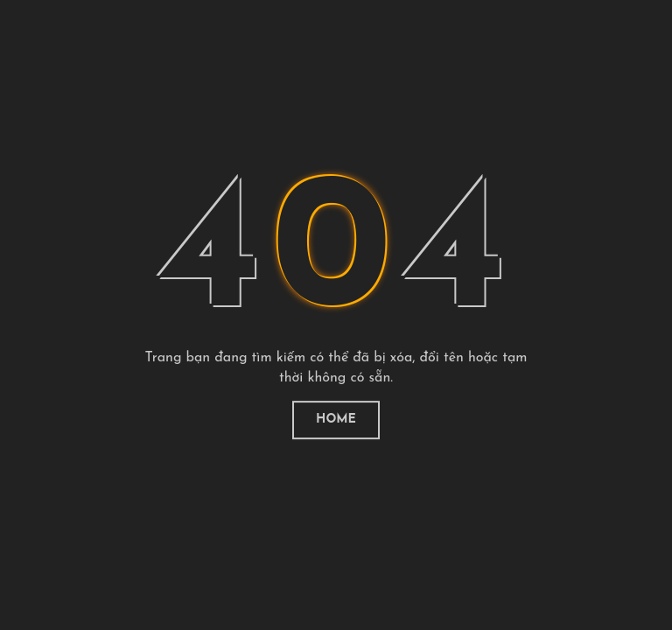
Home (336, 420)
